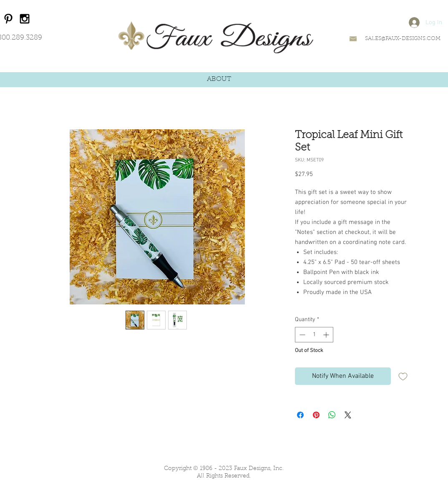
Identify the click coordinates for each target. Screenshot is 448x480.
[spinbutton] (314, 335)
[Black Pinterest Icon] (8, 19)
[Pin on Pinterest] (316, 415)
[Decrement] (301, 335)
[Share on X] (348, 415)
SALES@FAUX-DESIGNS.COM (403, 39)
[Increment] (327, 335)
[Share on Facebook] (300, 415)
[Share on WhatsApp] (332, 415)
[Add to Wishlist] (403, 376)
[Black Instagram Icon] (25, 19)
